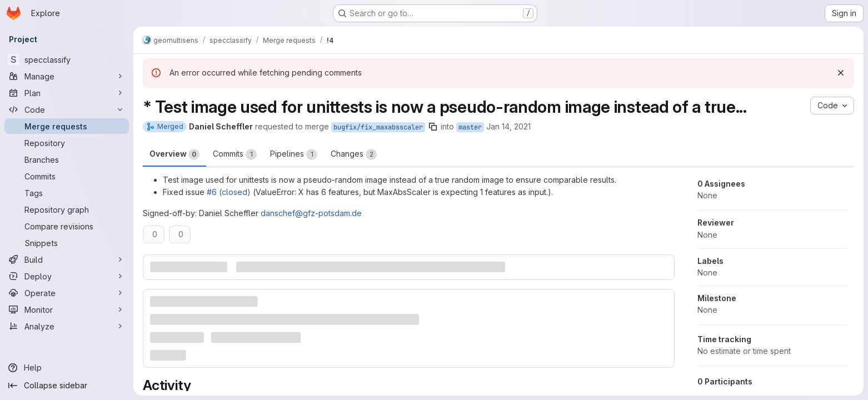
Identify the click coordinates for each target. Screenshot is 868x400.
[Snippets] (67, 243)
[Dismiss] (841, 73)
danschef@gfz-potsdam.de (311, 213)
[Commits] (67, 176)
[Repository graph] (67, 209)
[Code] (67, 109)
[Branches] (67, 159)
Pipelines (294, 154)
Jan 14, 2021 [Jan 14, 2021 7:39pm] (508, 126)
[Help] (67, 368)
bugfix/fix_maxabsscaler (378, 127)
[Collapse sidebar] (67, 386)
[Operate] (67, 293)
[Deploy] (67, 276)
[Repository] (67, 143)
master (470, 127)
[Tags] (67, 193)
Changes (354, 154)
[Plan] (67, 93)
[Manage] (67, 76)
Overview (174, 154)
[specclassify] (67, 59)
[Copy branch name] (433, 127)
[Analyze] (67, 326)
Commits (235, 154)
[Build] (67, 259)
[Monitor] (67, 309)
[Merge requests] (67, 126)
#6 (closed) (229, 192)
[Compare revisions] (67, 226)
